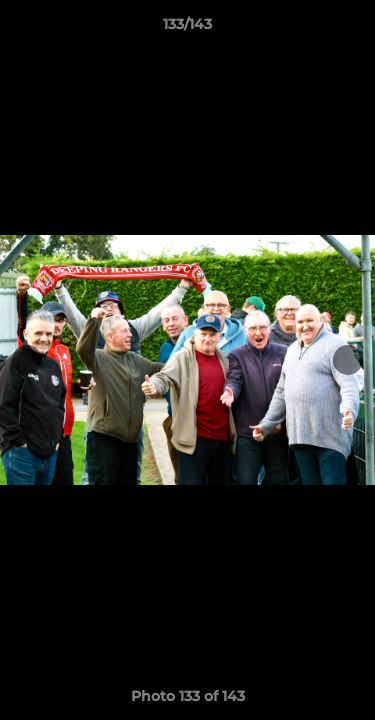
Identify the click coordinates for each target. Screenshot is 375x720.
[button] (351, 29)
